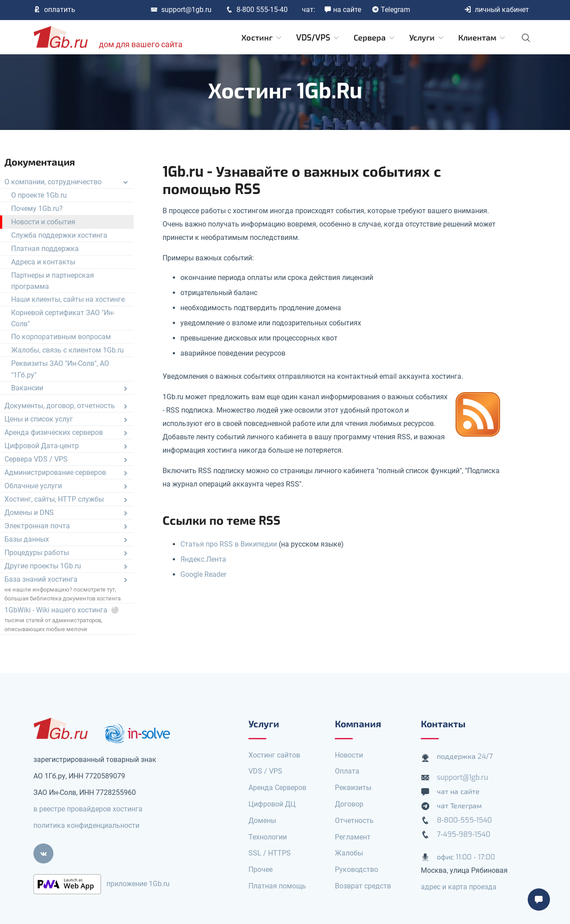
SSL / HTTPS (270, 853)
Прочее (261, 869)
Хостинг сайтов (274, 755)
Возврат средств (363, 886)
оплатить (54, 10)
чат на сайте (458, 792)
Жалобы (349, 853)
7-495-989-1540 (464, 834)
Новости (349, 755)
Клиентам (482, 38)
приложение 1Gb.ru (138, 884)
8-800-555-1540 (464, 820)
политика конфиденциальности (86, 825)
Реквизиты (353, 788)
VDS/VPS (318, 38)
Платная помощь (277, 886)
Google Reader (203, 574)
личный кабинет (497, 10)
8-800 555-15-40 (257, 10)
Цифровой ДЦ (272, 804)
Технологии (268, 837)
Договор (349, 804)
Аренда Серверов (277, 788)
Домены (262, 821)
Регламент (353, 837)
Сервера (375, 38)
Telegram (391, 10)
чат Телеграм (459, 806)
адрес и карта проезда (459, 887)
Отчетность (354, 821)
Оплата (347, 771)
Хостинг (262, 38)
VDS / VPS (265, 771)
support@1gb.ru (181, 10)
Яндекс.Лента (203, 559)
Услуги (427, 38)
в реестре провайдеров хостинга (88, 809)
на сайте (343, 10)
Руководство (356, 869)
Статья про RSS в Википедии (229, 544)
